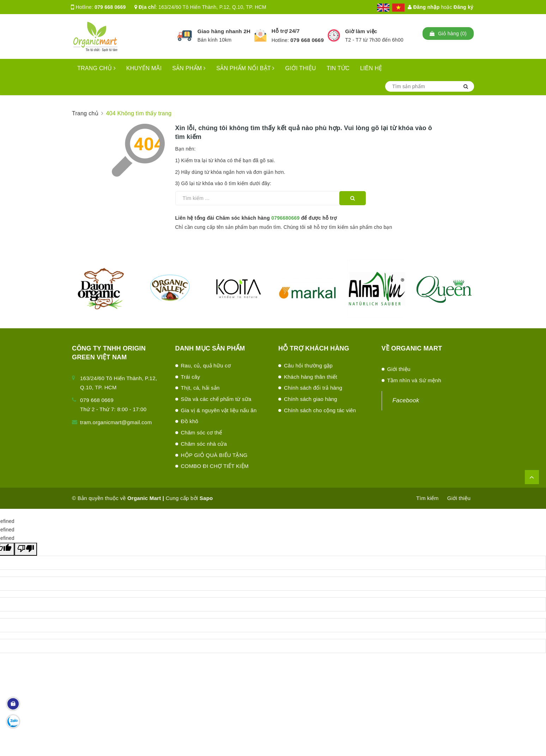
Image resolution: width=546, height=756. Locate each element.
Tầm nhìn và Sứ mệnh (414, 380)
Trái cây (191, 377)
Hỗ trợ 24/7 (286, 31)
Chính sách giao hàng (311, 399)
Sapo (206, 498)
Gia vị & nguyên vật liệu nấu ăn (219, 410)
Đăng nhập (424, 7)
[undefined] (26, 549)
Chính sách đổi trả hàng (313, 388)
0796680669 (285, 218)
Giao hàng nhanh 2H (224, 31)
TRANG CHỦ (96, 68)
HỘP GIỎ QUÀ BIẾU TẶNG (214, 455)
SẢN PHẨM (189, 68)
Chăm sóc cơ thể (202, 432)
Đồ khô (190, 421)
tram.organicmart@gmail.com (116, 422)
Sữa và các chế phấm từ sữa (216, 399)
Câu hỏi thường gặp (308, 365)
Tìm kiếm (427, 498)
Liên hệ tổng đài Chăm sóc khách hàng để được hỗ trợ (256, 218)
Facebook (406, 400)
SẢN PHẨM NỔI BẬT (245, 68)
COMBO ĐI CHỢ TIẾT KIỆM (215, 466)
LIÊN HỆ (371, 68)
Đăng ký (463, 7)
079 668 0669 (110, 7)
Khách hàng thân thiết (311, 377)
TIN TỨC (338, 68)
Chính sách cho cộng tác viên (320, 410)
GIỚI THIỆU (301, 68)
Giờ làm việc (361, 31)
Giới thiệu (399, 369)
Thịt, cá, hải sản (200, 388)
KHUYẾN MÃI (144, 68)
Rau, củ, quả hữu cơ (206, 365)
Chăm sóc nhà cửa (204, 444)
